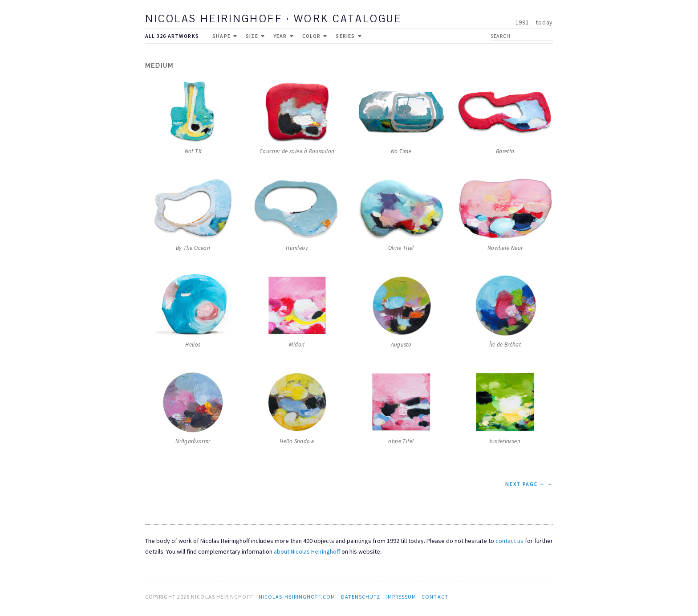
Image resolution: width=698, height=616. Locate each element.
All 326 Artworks (172, 36)
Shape (225, 36)
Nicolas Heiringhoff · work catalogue (274, 19)
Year (283, 36)
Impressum (401, 597)
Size (255, 36)
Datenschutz (361, 597)
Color (315, 36)
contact (435, 597)
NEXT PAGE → (525, 484)
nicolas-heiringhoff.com (297, 597)
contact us (509, 541)
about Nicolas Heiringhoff (307, 551)
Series (348, 36)
